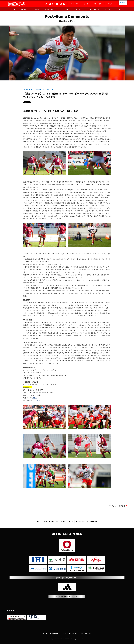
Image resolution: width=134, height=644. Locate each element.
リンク (45, 633)
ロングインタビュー (51, 521)
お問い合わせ (55, 633)
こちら (35, 398)
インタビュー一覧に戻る (117, 506)
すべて (39, 521)
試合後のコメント (67, 521)
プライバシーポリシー (70, 633)
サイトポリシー (86, 633)
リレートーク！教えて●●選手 (87, 521)
